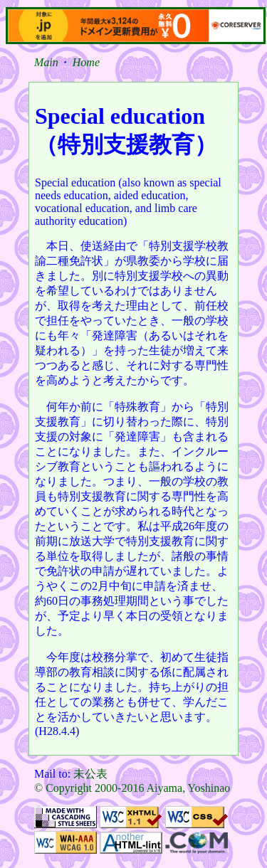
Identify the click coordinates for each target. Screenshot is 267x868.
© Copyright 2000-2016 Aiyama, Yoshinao (132, 788)
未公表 (90, 774)
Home (86, 62)
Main (46, 62)
